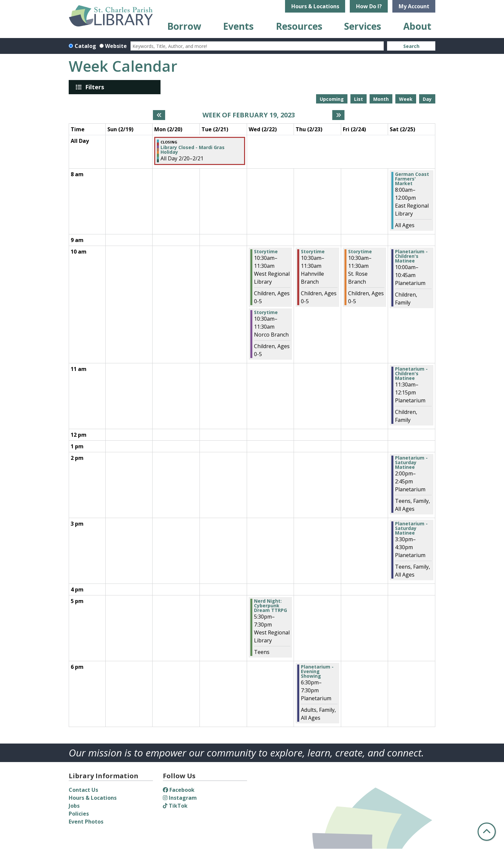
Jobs (74, 806)
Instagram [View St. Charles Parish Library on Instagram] (180, 798)
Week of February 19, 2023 (249, 115)
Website (116, 46)
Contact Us (83, 790)
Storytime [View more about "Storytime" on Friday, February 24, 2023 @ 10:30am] (360, 252)
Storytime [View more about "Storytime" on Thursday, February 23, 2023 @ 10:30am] (313, 252)
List (359, 99)
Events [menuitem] (238, 26)
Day (427, 99)
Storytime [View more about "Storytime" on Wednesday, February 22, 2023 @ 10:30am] (266, 252)
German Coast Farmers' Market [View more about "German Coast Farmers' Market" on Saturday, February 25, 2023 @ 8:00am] (412, 179)
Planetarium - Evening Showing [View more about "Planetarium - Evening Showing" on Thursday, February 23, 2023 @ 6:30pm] (317, 671)
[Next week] (338, 115)
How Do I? (369, 6)
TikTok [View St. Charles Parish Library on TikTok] (175, 806)
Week (406, 99)
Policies (79, 814)
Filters (96, 87)
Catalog (85, 46)
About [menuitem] (417, 26)
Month (381, 99)
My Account (414, 6)
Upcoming (332, 99)
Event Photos (86, 822)
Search (411, 46)
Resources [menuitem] (299, 26)
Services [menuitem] (363, 26)
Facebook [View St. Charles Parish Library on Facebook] (179, 790)
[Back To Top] (487, 832)
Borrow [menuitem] (184, 26)
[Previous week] (159, 115)
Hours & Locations (315, 6)
